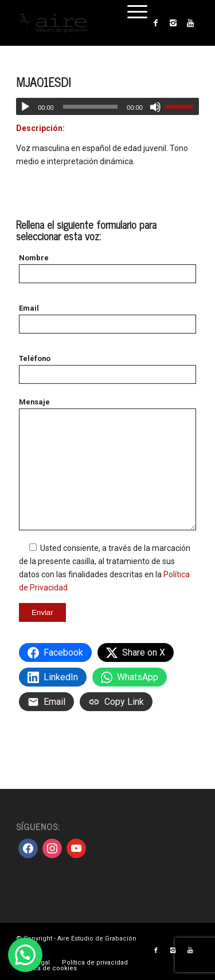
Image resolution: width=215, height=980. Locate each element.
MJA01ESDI (43, 82)
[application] (107, 106)
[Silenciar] (155, 107)
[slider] (91, 107)
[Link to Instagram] (173, 23)
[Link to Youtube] (190, 23)
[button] (25, 955)
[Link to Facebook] (156, 23)
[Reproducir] (25, 107)
